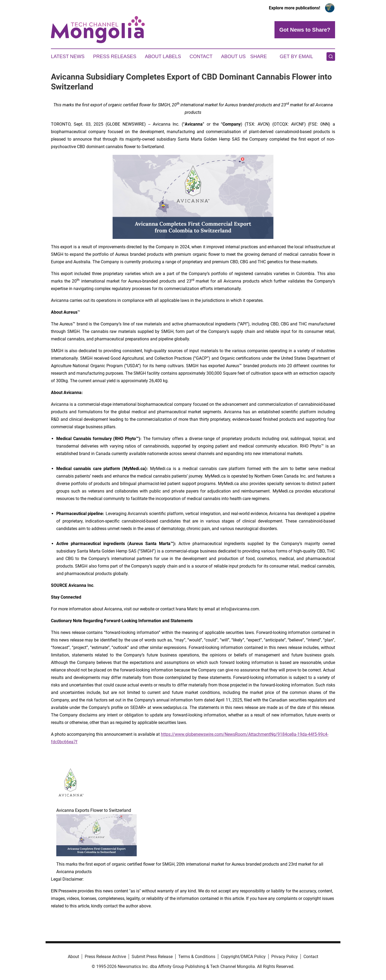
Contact (201, 57)
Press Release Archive (105, 957)
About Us (233, 57)
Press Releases (115, 57)
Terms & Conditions (197, 957)
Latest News (68, 57)
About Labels (163, 57)
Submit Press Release (152, 957)
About (73, 957)
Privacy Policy (285, 957)
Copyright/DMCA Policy (243, 957)
